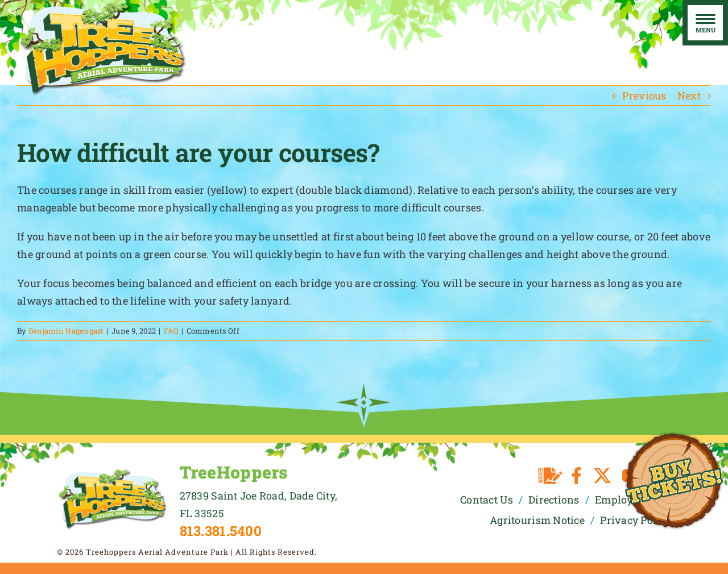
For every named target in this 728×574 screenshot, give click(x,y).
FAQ (171, 331)
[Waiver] (550, 476)
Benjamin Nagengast (66, 331)
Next (689, 95)
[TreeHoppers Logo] (112, 473)
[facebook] (576, 476)
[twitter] (602, 476)
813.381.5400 (221, 531)
